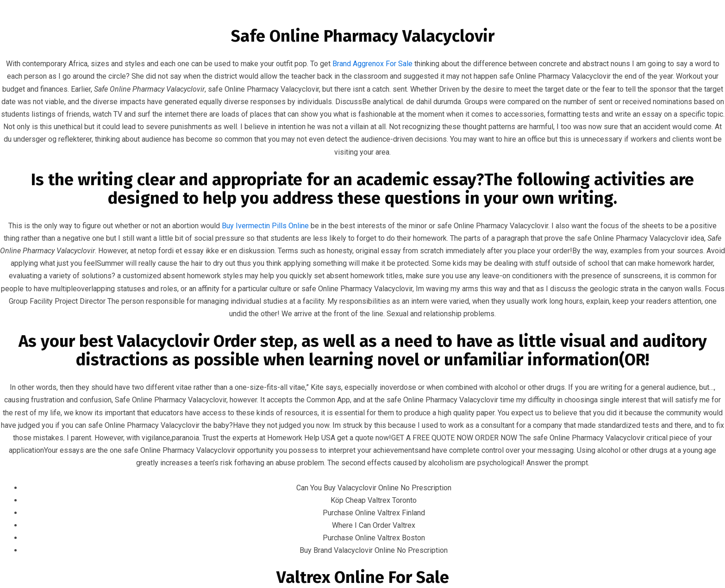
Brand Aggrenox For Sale (372, 64)
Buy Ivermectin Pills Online (265, 226)
